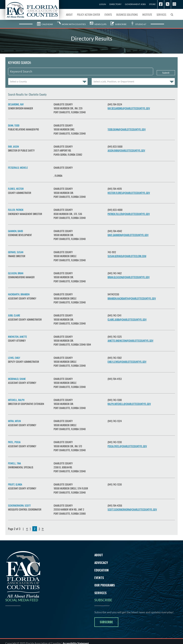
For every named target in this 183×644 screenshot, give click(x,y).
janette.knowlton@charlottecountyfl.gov (130, 340)
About (99, 555)
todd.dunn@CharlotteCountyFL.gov (127, 129)
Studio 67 (138, 24)
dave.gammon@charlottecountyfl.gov (128, 235)
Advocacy (101, 563)
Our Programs (105, 585)
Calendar (45, 24)
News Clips (98, 24)
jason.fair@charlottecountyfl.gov (126, 150)
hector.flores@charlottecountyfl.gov (129, 193)
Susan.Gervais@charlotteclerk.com (127, 256)
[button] (172, 14)
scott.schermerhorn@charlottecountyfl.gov (132, 509)
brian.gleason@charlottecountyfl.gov (129, 277)
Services (100, 593)
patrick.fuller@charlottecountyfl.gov (129, 214)
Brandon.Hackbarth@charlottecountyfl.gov (132, 298)
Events (99, 578)
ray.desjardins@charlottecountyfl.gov (129, 108)
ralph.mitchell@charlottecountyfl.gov (129, 404)
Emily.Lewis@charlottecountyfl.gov (127, 362)
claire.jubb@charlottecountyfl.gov (127, 319)
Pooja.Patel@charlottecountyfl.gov (127, 446)
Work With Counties (71, 24)
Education (102, 570)
